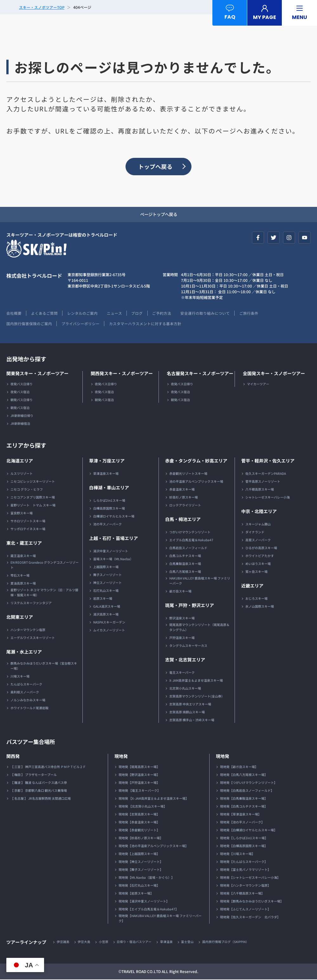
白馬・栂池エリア (183, 520)
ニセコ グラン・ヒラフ (27, 490)
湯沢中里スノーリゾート (111, 552)
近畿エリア (252, 586)
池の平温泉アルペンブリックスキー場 (196, 482)
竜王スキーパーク (182, 673)
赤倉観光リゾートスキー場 (188, 474)
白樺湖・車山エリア (109, 488)
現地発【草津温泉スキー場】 (241, 815)
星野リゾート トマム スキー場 (33, 506)
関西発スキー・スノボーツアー (122, 374)
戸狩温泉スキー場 (182, 638)
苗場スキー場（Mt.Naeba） (113, 559)
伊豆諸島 (63, 943)
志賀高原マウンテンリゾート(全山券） (197, 697)
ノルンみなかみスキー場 (28, 701)
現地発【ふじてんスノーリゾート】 (245, 910)
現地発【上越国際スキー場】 (139, 854)
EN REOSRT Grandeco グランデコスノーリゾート (45, 565)
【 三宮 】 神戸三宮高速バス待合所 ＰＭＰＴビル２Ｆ (48, 767)
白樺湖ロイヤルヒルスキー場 (114, 517)
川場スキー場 (20, 677)
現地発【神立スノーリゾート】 (141, 862)
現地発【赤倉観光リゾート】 (139, 831)
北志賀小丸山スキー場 (185, 689)
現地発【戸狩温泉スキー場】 (139, 783)
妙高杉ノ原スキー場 (184, 498)
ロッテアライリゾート (185, 506)
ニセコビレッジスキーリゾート (33, 482)
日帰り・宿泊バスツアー (135, 943)
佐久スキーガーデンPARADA (266, 474)
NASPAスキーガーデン (109, 623)
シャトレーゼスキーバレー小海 (268, 498)
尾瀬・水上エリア (24, 652)
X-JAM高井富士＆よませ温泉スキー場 (196, 681)
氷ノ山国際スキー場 (260, 607)
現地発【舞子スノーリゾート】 (141, 870)
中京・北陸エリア (259, 512)
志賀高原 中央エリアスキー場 (190, 705)
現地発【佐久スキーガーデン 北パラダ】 (250, 918)
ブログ (139, 314)
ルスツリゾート (22, 474)
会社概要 (14, 314)
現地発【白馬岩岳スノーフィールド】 (247, 791)
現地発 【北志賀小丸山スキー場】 (143, 807)
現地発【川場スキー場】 (237, 854)
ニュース (116, 314)
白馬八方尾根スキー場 (185, 572)
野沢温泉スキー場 (182, 619)
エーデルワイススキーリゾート (33, 638)
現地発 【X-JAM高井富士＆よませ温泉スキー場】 (154, 799)
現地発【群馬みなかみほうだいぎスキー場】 (252, 902)
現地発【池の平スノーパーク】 (242, 823)
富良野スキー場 (22, 514)
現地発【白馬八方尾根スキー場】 (244, 775)
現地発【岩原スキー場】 (136, 894)
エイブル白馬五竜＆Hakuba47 (191, 540)
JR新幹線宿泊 (20, 424)
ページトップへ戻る (158, 215)
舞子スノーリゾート (107, 575)
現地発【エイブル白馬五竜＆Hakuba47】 (149, 910)
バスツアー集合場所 (32, 742)
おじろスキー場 (256, 599)
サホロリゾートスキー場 (28, 521)
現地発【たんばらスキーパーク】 (244, 862)
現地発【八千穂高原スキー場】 (242, 894)
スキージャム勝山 (258, 525)
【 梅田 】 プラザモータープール (34, 775)
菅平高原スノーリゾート (263, 482)
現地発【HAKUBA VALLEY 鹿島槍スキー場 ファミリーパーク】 (160, 919)
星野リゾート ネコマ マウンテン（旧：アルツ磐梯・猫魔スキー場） (44, 593)
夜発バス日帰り (22, 385)
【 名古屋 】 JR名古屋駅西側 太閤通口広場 (41, 799)
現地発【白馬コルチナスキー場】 (244, 807)
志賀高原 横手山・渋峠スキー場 (192, 720)
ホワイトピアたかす (260, 556)
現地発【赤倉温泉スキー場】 (139, 823)
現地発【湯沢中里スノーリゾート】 (144, 902)
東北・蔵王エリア (24, 543)
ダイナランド (255, 533)
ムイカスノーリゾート (109, 631)
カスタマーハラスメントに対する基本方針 (146, 324)
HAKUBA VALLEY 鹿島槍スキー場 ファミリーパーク (200, 581)
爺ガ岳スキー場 (180, 592)
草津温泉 (167, 943)
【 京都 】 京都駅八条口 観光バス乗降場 (39, 791)
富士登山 (188, 943)
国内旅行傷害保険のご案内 (29, 324)
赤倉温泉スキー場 (182, 490)
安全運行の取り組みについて (208, 314)
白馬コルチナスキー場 (185, 556)
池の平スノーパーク (107, 525)
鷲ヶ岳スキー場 (256, 572)
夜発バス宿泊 (20, 392)
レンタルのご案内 (83, 314)
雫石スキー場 (20, 576)
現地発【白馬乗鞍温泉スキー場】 (244, 799)
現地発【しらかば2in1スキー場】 (244, 838)
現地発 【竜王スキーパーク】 (139, 791)
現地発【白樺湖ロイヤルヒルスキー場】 (249, 831)
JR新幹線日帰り (22, 416)
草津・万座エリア (107, 461)
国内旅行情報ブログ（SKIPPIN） (227, 943)
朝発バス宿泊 (20, 408)
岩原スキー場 (103, 599)
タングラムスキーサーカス (188, 646)
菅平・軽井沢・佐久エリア (268, 461)
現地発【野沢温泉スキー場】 (139, 775)
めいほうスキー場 (258, 564)
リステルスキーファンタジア (31, 603)
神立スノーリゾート (107, 583)
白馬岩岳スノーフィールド (188, 548)
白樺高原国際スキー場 (109, 509)
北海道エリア (20, 461)
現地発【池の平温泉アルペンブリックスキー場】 (153, 846)
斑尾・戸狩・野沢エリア (190, 606)
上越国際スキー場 (106, 567)
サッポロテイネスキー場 (28, 529)
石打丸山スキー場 (106, 591)
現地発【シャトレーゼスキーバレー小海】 (250, 878)
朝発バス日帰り (22, 400)
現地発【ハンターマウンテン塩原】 (245, 886)
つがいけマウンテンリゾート (190, 533)
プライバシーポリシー (81, 324)
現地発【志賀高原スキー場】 (139, 815)
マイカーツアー (258, 385)
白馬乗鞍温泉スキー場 (185, 564)
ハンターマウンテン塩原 (28, 630)
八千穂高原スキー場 (260, 490)
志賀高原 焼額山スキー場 (187, 713)
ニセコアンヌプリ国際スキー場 (33, 498)
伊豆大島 (84, 943)
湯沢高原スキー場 (106, 615)
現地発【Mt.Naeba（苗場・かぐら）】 (146, 878)
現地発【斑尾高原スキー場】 (139, 767)
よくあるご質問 (45, 314)
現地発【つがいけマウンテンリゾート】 (249, 783)
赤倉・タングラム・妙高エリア (196, 461)
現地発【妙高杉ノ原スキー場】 (141, 838)
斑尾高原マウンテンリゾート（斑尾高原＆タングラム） (199, 628)
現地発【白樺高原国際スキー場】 (244, 846)
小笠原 (104, 943)
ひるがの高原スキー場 (261, 548)
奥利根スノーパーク (25, 693)
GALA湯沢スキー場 (107, 607)
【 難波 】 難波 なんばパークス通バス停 (39, 783)
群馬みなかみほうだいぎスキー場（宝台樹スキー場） (44, 666)
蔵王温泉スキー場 (23, 556)
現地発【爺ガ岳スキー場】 (239, 767)
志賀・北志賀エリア (185, 660)
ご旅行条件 (252, 314)
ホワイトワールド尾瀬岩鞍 (29, 708)
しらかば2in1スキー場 (109, 501)
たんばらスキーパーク (26, 685)
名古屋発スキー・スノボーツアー (200, 374)
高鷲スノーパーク (258, 540)
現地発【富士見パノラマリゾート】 (245, 870)
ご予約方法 (164, 314)
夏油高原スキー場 (23, 584)
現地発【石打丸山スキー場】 (139, 886)
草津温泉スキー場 (106, 474)
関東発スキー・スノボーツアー (37, 374)
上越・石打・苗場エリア (113, 539)
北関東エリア (20, 617)
